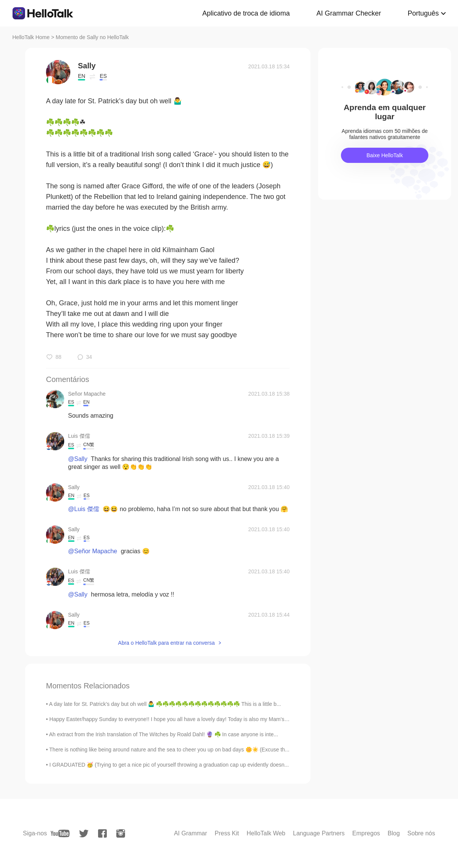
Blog (394, 833)
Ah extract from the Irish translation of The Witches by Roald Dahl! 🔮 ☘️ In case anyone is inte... (164, 734)
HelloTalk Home (31, 37)
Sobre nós (421, 833)
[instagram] (121, 833)
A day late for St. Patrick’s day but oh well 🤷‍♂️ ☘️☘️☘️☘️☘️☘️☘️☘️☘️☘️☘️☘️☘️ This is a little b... (165, 704)
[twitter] (84, 834)
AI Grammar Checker (349, 13)
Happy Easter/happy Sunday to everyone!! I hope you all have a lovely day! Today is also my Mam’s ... (170, 719)
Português (423, 13)
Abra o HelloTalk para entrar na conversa (166, 643)
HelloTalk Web (266, 833)
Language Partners (319, 833)
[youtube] (60, 833)
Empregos (366, 833)
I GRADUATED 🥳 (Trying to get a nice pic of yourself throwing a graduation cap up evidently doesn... (169, 765)
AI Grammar (191, 833)
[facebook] (102, 833)
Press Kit (227, 833)
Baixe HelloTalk (385, 155)
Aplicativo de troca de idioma (246, 13)
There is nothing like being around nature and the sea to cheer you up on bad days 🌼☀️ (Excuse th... (170, 750)
